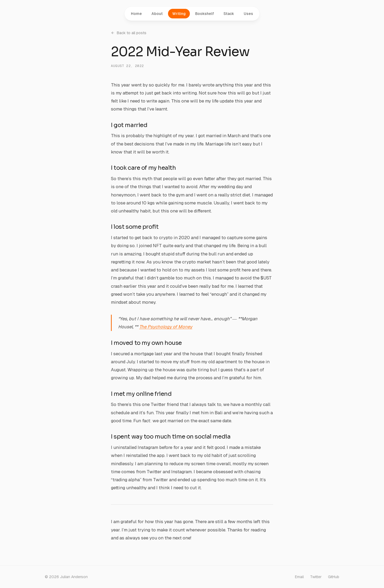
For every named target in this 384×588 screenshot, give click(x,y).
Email (299, 577)
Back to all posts (129, 33)
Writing (179, 14)
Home (136, 14)
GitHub (334, 577)
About (157, 14)
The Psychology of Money (166, 327)
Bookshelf (205, 14)
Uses (248, 14)
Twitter (316, 577)
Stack (229, 14)
